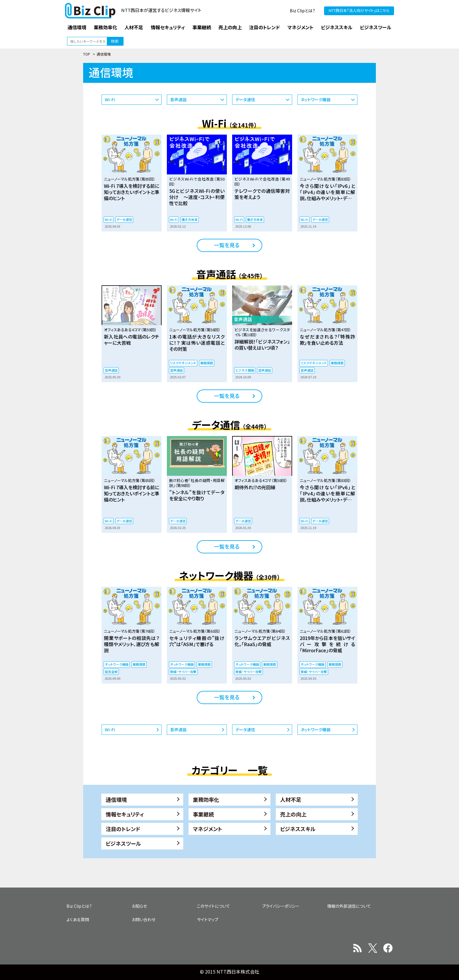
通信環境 (116, 799)
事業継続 (203, 814)
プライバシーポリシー (281, 906)
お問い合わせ (144, 919)
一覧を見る (227, 245)
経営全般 (111, 672)
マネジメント (208, 829)
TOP (87, 54)
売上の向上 (293, 814)
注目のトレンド (123, 829)
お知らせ (139, 906)
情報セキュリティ (125, 814)
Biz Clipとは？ (303, 11)
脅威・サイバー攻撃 (183, 672)
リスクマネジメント (183, 363)
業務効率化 (206, 799)
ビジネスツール (123, 843)
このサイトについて (214, 906)
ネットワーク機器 (316, 99)
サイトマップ (208, 919)
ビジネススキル (298, 829)
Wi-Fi (110, 99)
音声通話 (178, 99)
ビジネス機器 (245, 370)
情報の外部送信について (349, 906)
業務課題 (207, 363)
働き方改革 (190, 219)
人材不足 (291, 799)
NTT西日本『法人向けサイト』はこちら (359, 10)
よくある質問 (78, 919)
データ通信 (245, 99)
